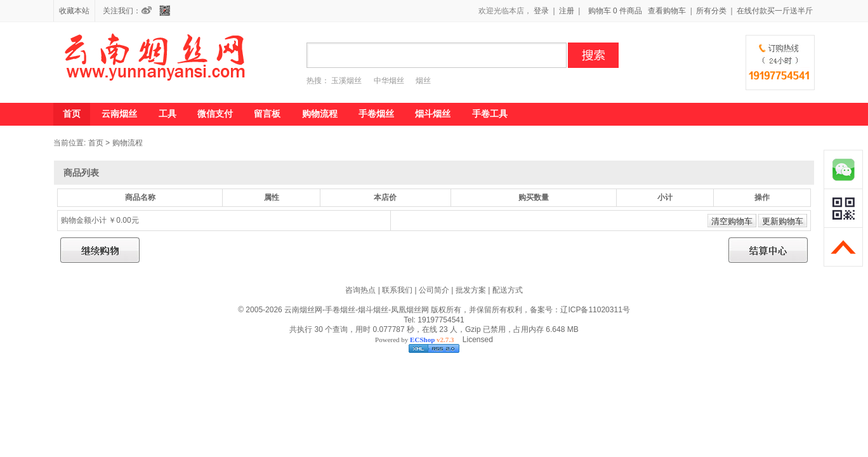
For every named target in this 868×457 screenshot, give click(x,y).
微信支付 (215, 114)
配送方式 (508, 290)
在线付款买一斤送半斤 (775, 11)
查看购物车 (667, 11)
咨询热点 (360, 290)
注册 (567, 11)
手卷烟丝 (376, 114)
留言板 (267, 114)
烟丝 (423, 81)
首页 (72, 114)
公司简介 (434, 290)
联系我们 (397, 290)
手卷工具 (490, 114)
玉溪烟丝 (346, 81)
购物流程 (320, 114)
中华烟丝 (389, 81)
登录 (541, 11)
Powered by (414, 340)
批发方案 (471, 290)
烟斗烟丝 (433, 114)
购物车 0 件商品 (615, 11)
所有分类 (711, 11)
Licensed (476, 340)
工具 (168, 114)
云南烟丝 (119, 114)
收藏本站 (74, 11)
